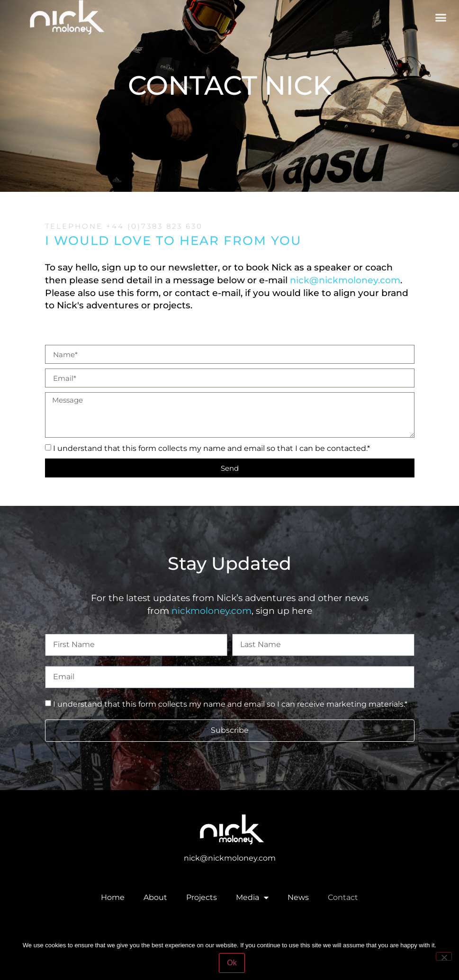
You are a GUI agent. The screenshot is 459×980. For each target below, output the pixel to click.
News (298, 897)
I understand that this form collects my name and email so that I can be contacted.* (211, 448)
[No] (444, 956)
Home (113, 897)
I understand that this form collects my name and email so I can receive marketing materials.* (230, 704)
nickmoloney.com (211, 611)
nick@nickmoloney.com (345, 280)
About (155, 897)
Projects (202, 897)
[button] (441, 13)
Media (252, 898)
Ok (232, 963)
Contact (343, 897)
